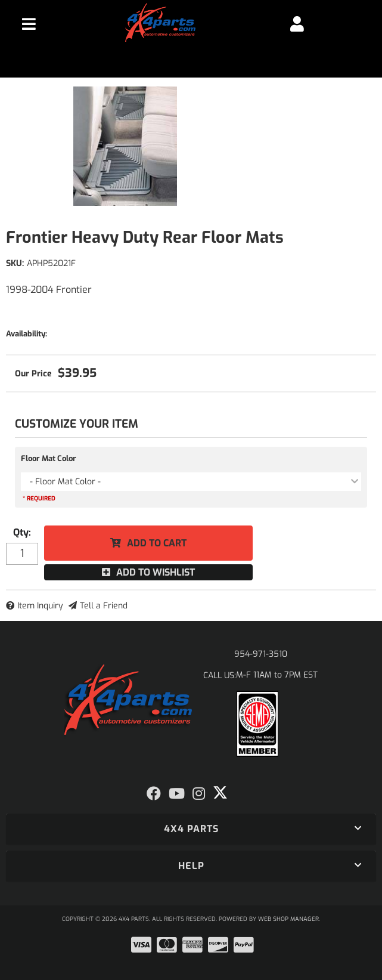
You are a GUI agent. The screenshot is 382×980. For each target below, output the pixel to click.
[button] (191, 829)
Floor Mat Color (49, 458)
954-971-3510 (261, 654)
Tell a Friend (104, 606)
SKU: (15, 263)
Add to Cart (157, 543)
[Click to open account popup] (297, 24)
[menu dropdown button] (29, 24)
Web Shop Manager (288, 919)
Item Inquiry (40, 606)
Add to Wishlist (156, 572)
